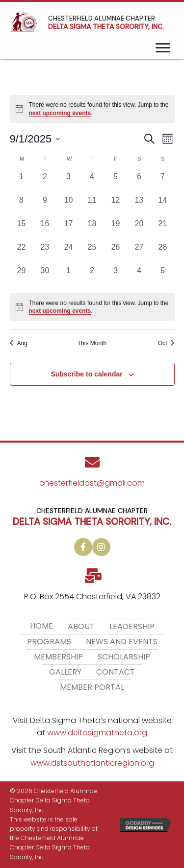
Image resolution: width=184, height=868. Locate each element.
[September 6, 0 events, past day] (139, 183)
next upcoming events (60, 113)
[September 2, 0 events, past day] (45, 183)
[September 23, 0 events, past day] (45, 253)
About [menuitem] (81, 626)
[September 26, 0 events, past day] (116, 253)
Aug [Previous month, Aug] (19, 343)
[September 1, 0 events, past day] (22, 183)
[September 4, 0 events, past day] (92, 183)
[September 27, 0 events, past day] (139, 253)
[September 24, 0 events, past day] (69, 253)
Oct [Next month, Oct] (166, 343)
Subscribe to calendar (86, 374)
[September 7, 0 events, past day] (163, 183)
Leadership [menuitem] (132, 626)
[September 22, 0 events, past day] (22, 253)
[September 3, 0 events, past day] (69, 183)
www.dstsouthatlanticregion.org (92, 763)
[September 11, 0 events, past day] (92, 206)
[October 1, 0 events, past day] (69, 277)
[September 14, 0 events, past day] (163, 206)
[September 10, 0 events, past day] (69, 206)
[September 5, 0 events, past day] (116, 183)
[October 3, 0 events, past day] (116, 277)
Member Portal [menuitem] (92, 687)
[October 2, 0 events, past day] (92, 277)
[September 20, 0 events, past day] (139, 230)
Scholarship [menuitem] (124, 657)
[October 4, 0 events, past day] (139, 277)
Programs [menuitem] (49, 642)
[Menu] (163, 48)
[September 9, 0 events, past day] (45, 206)
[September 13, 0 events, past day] (139, 206)
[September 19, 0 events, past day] (116, 230)
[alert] (92, 307)
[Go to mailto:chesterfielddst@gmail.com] (92, 476)
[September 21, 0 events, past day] (163, 230)
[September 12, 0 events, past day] (116, 206)
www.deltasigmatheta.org (97, 733)
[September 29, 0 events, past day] (22, 277)
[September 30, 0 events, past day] (45, 277)
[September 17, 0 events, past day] (69, 230)
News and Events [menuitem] (122, 642)
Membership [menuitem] (58, 657)
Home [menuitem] (41, 626)
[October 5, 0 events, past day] (163, 277)
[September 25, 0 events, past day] (92, 253)
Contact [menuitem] (116, 672)
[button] (83, 547)
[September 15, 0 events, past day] (22, 230)
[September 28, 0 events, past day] (163, 253)
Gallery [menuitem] (65, 672)
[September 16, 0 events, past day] (45, 230)
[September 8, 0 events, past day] (22, 206)
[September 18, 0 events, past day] (92, 230)
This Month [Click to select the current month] (92, 343)
